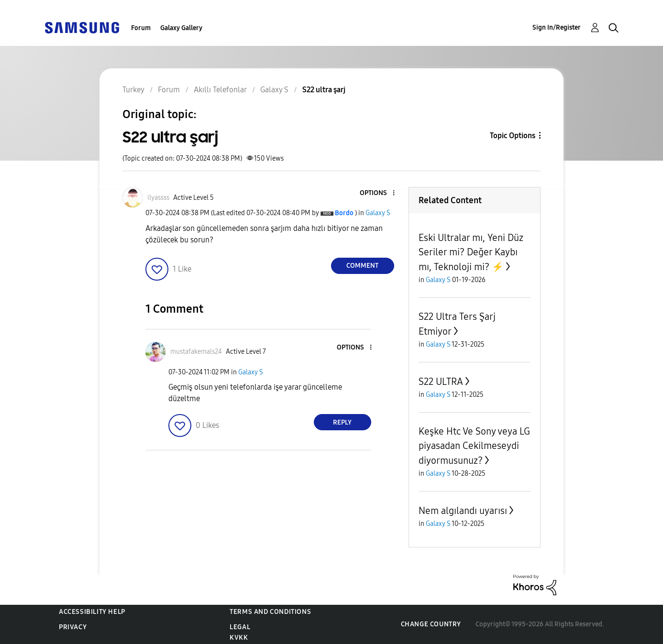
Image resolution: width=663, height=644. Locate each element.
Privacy (73, 627)
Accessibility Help (92, 612)
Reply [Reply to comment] (342, 422)
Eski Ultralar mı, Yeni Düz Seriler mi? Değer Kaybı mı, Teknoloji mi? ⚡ (471, 252)
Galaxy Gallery (181, 28)
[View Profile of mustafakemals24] (196, 352)
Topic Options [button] (513, 136)
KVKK (239, 638)
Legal (240, 627)
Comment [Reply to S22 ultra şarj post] (362, 266)
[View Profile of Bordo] (344, 213)
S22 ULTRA (441, 382)
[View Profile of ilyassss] (158, 198)
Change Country (431, 624)
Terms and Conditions (270, 612)
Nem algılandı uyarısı (463, 511)
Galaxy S (378, 213)
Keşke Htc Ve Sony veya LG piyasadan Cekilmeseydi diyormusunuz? (474, 446)
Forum (141, 28)
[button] (377, 193)
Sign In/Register (557, 27)
